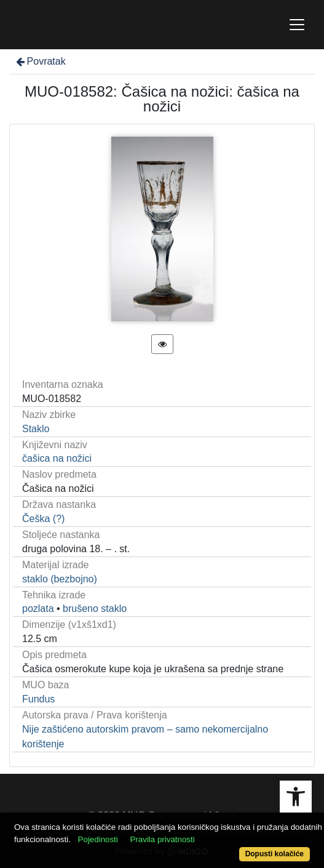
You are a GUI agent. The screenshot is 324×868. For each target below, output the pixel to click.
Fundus (38, 699)
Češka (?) (43, 519)
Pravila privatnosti (162, 839)
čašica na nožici (57, 458)
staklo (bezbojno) (60, 579)
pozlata (38, 609)
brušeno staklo (95, 609)
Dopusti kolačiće (275, 854)
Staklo (36, 429)
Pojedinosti (98, 839)
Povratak (40, 61)
